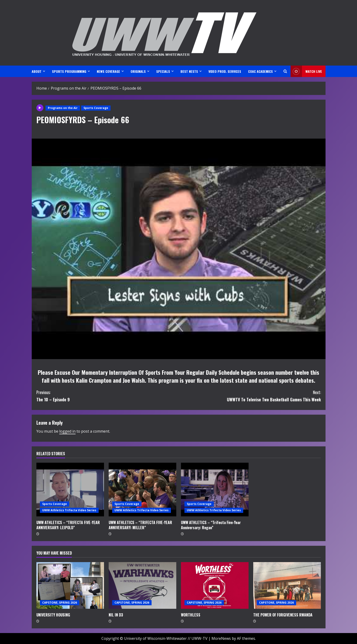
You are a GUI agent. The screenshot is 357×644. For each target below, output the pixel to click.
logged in (67, 431)
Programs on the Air (63, 108)
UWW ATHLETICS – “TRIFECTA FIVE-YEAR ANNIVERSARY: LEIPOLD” (68, 525)
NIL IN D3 (116, 615)
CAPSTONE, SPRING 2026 (60, 603)
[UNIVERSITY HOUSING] (70, 585)
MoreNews (221, 638)
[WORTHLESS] (215, 585)
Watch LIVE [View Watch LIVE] (306, 71)
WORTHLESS (191, 615)
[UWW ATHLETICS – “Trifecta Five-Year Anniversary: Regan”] (215, 490)
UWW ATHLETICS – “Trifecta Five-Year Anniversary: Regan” (211, 525)
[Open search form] (285, 71)
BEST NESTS (189, 71)
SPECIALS (163, 71)
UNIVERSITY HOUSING (53, 615)
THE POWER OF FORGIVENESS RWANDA (283, 615)
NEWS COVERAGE (108, 71)
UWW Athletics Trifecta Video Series (69, 510)
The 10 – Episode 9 (107, 396)
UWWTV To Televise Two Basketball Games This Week (250, 396)
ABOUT (37, 71)
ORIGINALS (138, 71)
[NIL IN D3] (142, 585)
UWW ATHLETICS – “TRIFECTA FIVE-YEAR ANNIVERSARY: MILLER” (140, 525)
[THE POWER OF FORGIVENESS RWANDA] (287, 585)
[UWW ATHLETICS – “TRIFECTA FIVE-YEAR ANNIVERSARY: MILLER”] (142, 490)
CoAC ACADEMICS (260, 71)
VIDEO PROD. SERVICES (225, 71)
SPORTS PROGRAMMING (69, 71)
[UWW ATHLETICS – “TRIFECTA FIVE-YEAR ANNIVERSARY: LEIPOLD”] (70, 490)
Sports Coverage (96, 108)
